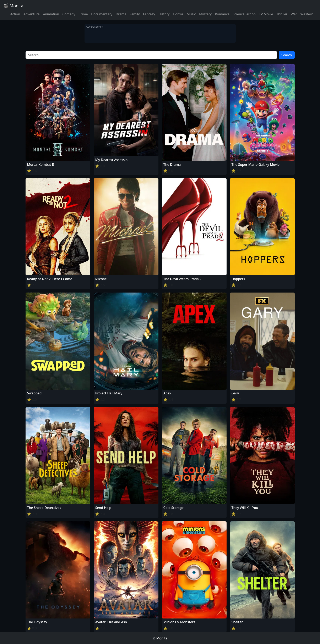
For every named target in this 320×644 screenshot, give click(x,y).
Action (15, 14)
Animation (51, 14)
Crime (83, 14)
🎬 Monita (13, 6)
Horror (178, 14)
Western (307, 14)
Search (287, 55)
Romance (222, 14)
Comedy (69, 14)
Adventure (32, 14)
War (294, 14)
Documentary (102, 14)
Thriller (282, 14)
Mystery (205, 14)
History (164, 14)
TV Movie (266, 14)
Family (135, 14)
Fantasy (149, 14)
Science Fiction (244, 14)
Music (191, 14)
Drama (121, 14)
